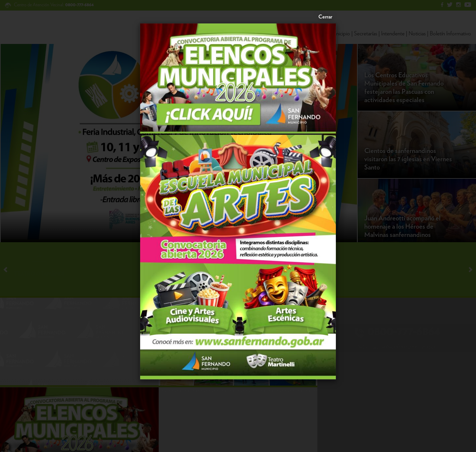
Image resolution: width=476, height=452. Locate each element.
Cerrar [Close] (325, 17)
